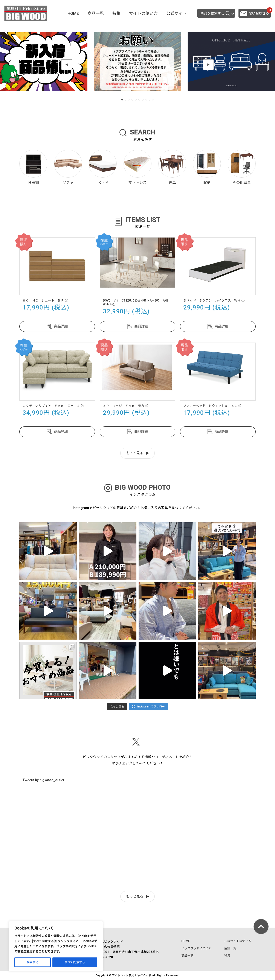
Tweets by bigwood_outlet (43, 780)
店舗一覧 (230, 948)
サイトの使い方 (143, 13)
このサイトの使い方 (238, 941)
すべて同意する (75, 962)
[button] (67, 65)
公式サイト (176, 13)
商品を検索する (215, 13)
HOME (73, 13)
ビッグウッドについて (196, 948)
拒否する (33, 962)
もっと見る (135, 453)
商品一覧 (96, 13)
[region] (56, 946)
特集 (116, 13)
